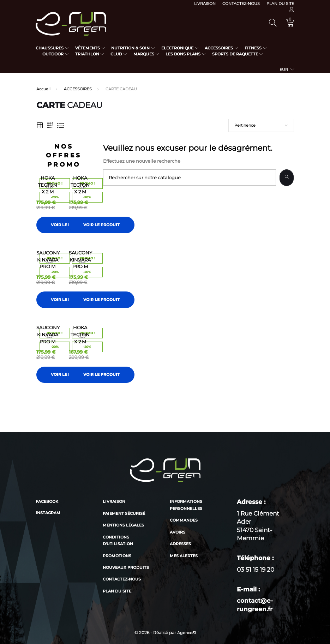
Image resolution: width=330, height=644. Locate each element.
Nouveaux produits (126, 567)
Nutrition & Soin (130, 48)
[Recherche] (190, 178)
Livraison (205, 4)
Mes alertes (184, 556)
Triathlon (87, 54)
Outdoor (53, 54)
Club (116, 54)
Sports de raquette (235, 54)
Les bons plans (183, 54)
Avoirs (178, 532)
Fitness (253, 48)
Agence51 (187, 633)
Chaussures (50, 48)
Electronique (177, 48)
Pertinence (245, 125)
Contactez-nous (241, 4)
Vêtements (88, 48)
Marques (144, 54)
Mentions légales (123, 525)
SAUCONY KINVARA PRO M (48, 260)
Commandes (184, 520)
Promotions (117, 556)
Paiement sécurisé (124, 513)
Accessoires (219, 48)
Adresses (180, 544)
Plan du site (280, 4)
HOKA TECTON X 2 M (48, 185)
